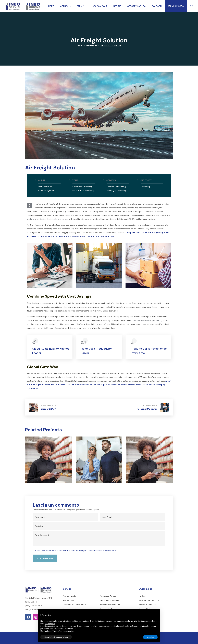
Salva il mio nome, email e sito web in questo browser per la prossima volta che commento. (76, 551)
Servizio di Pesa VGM (110, 605)
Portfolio (91, 46)
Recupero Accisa (108, 596)
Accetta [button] (150, 637)
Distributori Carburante (74, 605)
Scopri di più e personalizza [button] (56, 637)
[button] (192, 6)
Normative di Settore (149, 600)
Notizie (142, 596)
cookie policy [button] (50, 624)
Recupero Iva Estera (110, 600)
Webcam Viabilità (147, 605)
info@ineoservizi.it (33, 609)
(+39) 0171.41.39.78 (34, 606)
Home (80, 46)
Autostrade (69, 600)
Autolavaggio (70, 596)
